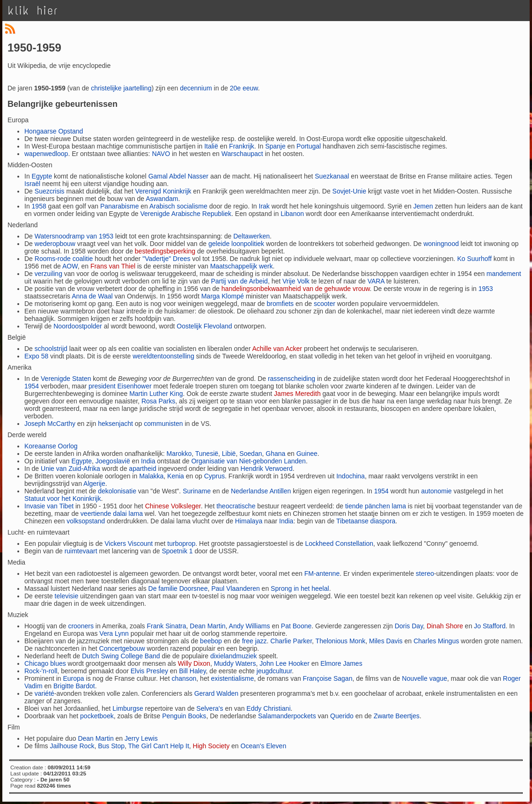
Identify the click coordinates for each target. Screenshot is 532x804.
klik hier (33, 11)
